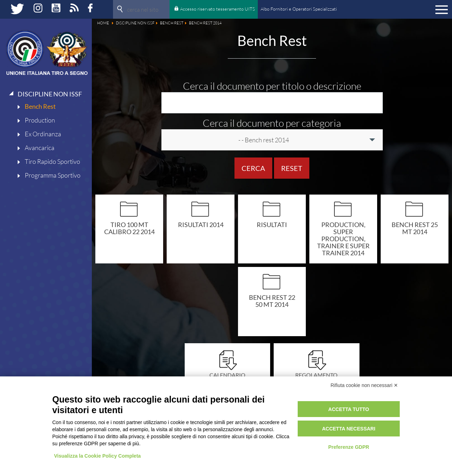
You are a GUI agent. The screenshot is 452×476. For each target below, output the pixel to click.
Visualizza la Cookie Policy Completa (97, 456)
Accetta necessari (349, 429)
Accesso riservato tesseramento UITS (218, 9)
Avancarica (40, 148)
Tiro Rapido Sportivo (52, 161)
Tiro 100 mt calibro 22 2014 (129, 228)
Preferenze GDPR (349, 447)
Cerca (253, 168)
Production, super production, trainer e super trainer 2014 (343, 239)
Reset (292, 168)
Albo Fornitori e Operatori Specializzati (299, 9)
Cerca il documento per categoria (272, 123)
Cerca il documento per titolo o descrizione (272, 86)
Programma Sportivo (53, 175)
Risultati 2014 (201, 224)
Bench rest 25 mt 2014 (415, 228)
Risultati (272, 224)
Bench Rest (40, 106)
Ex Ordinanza (43, 134)
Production (40, 120)
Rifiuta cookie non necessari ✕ (364, 385)
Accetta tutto (349, 409)
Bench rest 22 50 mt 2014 (272, 301)
